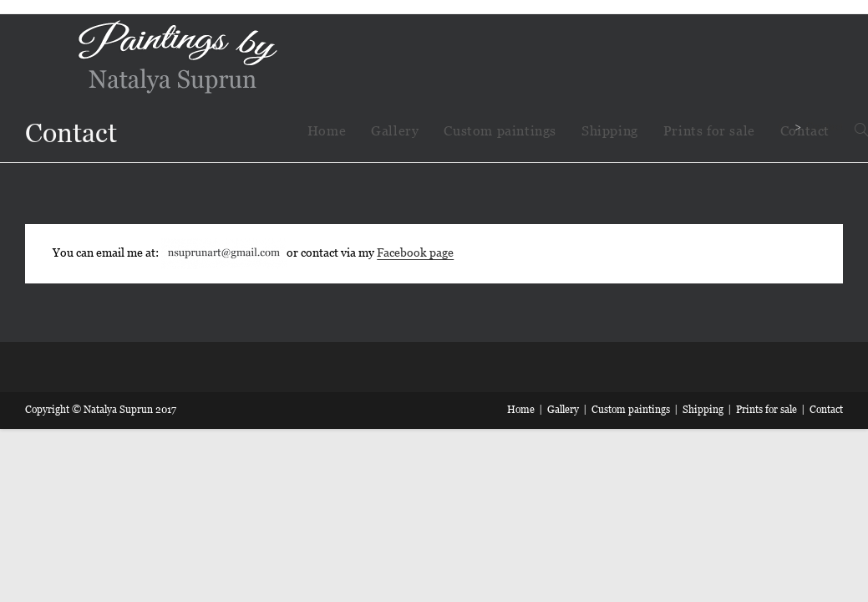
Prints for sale (766, 410)
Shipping (703, 410)
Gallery (563, 410)
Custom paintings (631, 410)
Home (521, 410)
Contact (826, 410)
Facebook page (415, 253)
